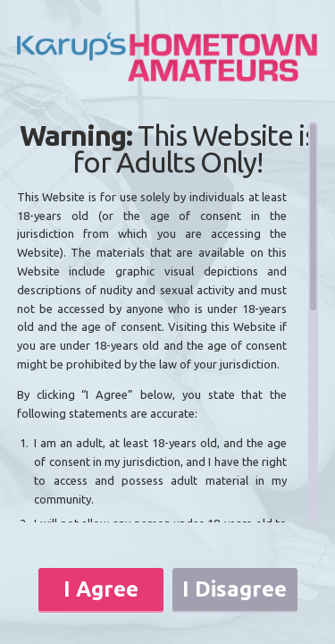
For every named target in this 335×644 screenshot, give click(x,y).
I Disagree (234, 589)
